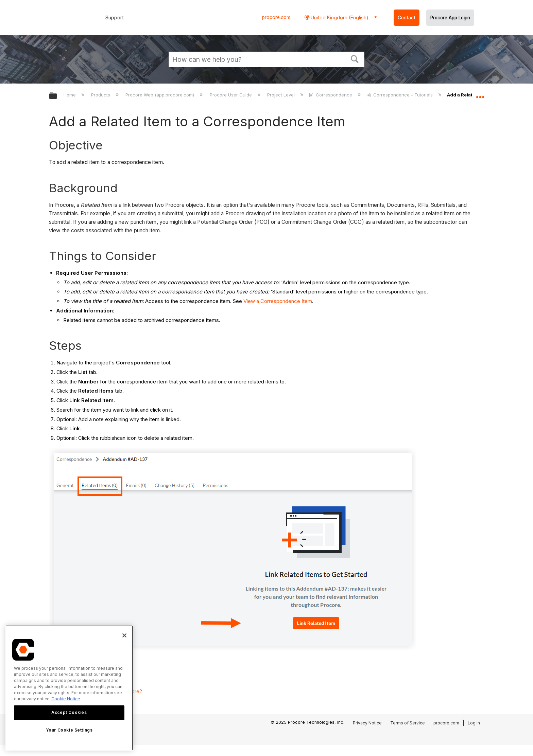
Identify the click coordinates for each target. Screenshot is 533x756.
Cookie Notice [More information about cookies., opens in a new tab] (66, 699)
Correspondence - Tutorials (400, 95)
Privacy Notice (367, 723)
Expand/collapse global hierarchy (57, 96)
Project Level (282, 95)
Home (70, 95)
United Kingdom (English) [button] (339, 17)
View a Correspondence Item (278, 301)
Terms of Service (408, 723)
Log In (474, 723)
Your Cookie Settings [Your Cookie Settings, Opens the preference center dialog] (69, 730)
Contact (407, 18)
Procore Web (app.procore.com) (160, 95)
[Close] (124, 635)
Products (101, 95)
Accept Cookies (69, 712)
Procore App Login (450, 18)
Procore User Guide (231, 95)
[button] (355, 58)
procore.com (276, 17)
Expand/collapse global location (480, 94)
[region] (69, 688)
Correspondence (331, 95)
